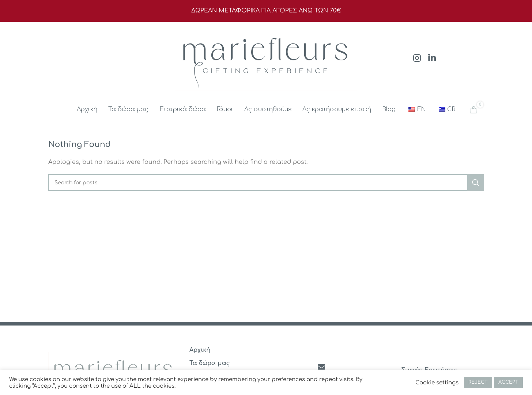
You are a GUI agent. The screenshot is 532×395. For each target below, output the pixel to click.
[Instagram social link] (417, 59)
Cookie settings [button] (437, 383)
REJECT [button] (478, 382)
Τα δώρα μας (210, 363)
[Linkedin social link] (432, 59)
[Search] (266, 183)
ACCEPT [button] (508, 382)
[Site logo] (266, 58)
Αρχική (200, 350)
